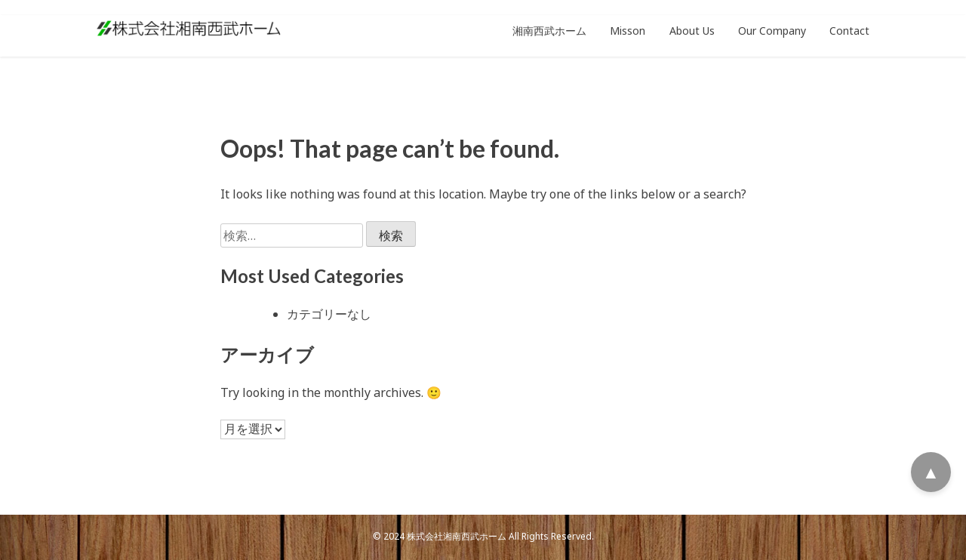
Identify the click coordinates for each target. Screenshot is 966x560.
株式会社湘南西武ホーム (457, 536)
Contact (849, 31)
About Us (692, 31)
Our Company (772, 31)
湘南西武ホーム (549, 31)
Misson (628, 31)
